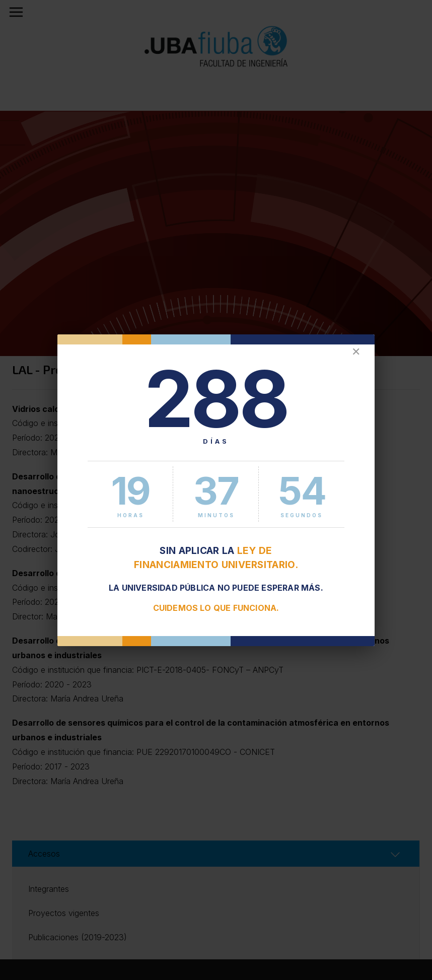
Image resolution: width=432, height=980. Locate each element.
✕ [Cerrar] (356, 352)
